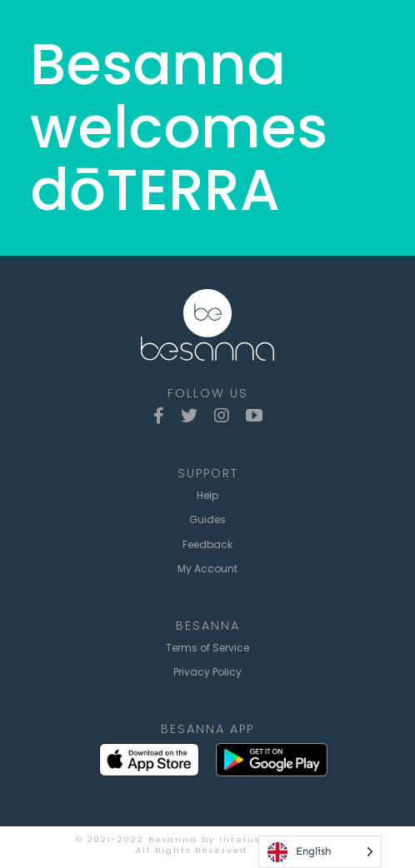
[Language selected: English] (320, 852)
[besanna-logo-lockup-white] (207, 295)
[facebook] (159, 416)
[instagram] (222, 416)
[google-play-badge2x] (272, 749)
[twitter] (189, 416)
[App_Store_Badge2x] (149, 749)
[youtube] (254, 416)
